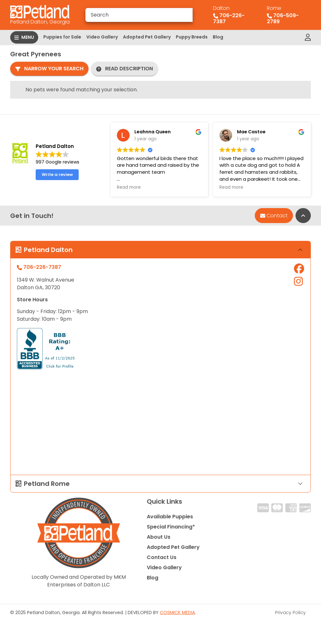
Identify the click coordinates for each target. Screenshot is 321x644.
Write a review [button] (57, 175)
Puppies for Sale (62, 37)
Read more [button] (129, 187)
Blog (218, 37)
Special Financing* (171, 527)
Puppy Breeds (192, 37)
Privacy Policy (290, 612)
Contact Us (162, 557)
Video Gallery (102, 37)
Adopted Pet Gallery (147, 37)
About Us (159, 537)
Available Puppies (170, 517)
